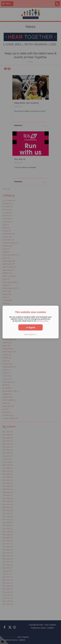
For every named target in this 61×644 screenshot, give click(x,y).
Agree (31, 327)
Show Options (30, 334)
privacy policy (43, 321)
